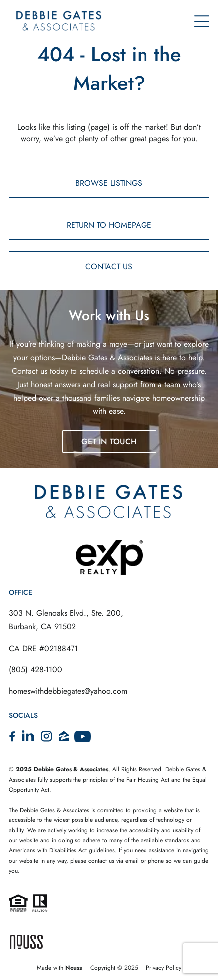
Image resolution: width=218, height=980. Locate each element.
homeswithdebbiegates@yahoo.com (68, 691)
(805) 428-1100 (36, 670)
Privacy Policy (164, 968)
